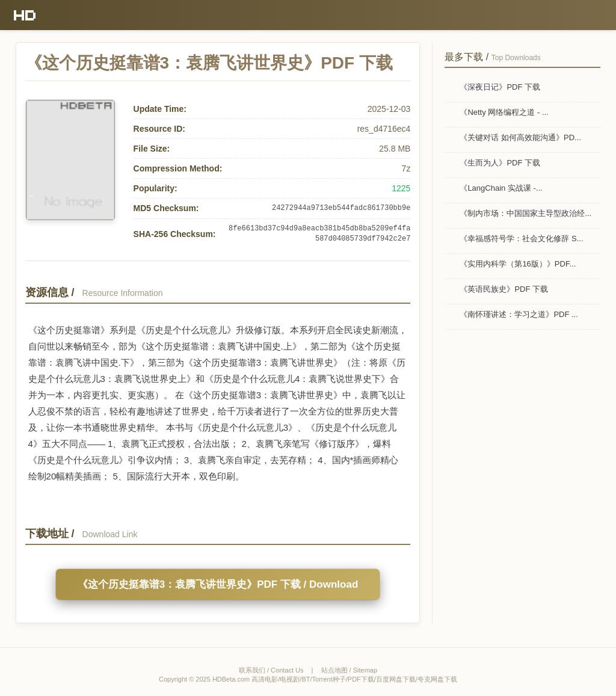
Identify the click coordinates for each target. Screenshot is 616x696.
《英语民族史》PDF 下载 (504, 289)
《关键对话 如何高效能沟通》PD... (520, 137)
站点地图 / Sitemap (350, 670)
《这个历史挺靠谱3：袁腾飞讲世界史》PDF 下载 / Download (218, 584)
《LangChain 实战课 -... (501, 188)
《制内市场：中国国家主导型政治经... (525, 213)
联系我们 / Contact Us (271, 670)
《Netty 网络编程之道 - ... (504, 112)
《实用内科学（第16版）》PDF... (518, 264)
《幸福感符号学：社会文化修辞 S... (521, 239)
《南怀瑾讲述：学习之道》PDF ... (519, 314)
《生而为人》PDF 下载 (500, 163)
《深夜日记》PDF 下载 (500, 87)
